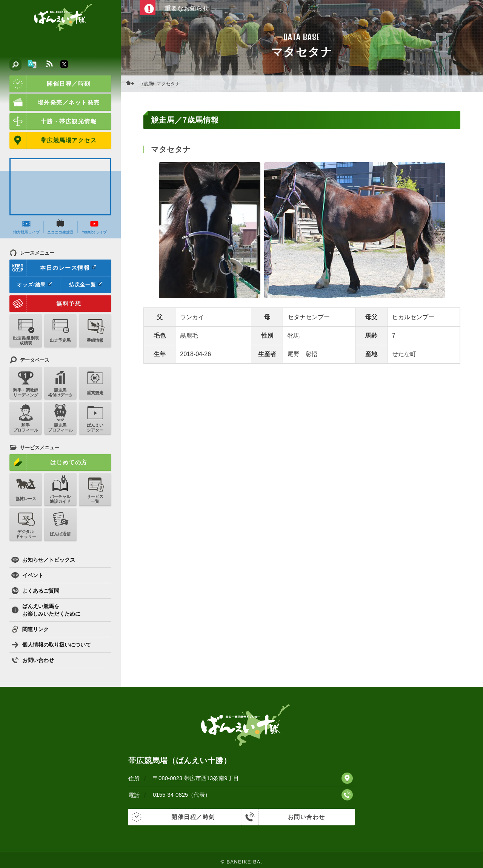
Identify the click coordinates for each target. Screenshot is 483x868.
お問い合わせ (33, 660)
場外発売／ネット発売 (55, 103)
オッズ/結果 (35, 284)
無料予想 (45, 304)
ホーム (132, 84)
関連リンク (30, 629)
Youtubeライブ (94, 227)
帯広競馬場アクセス (53, 140)
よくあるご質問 (35, 591)
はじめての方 (48, 462)
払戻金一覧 (86, 284)
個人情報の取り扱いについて (51, 645)
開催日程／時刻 (50, 84)
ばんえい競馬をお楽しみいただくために (46, 610)
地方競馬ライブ (26, 227)
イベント (27, 575)
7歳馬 (149, 84)
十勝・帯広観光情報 (53, 121)
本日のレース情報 (53, 268)
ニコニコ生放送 (60, 227)
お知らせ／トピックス (43, 560)
